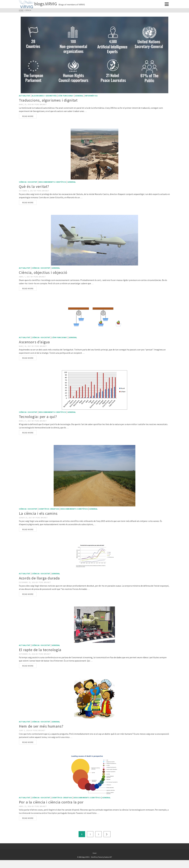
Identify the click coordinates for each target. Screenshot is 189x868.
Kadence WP (108, 857)
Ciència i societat (28, 182)
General (79, 96)
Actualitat (25, 96)
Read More (28, 116)
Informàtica (91, 96)
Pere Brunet (41, 104)
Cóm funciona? (66, 96)
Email (95, 853)
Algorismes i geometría (44, 96)
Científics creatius (49, 509)
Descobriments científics (52, 182)
